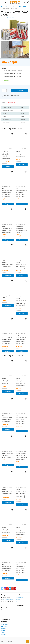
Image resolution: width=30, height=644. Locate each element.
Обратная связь (20, 598)
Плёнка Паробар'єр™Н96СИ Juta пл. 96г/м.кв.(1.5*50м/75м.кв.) (7, 265)
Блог (17, 610)
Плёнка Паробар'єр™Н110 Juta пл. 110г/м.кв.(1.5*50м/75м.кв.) (7, 530)
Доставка (3, 628)
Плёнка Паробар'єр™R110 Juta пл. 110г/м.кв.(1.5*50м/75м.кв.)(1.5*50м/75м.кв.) (21, 493)
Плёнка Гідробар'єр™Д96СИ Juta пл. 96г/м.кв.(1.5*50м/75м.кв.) (21, 265)
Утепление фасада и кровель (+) (13, 71)
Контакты (18, 600)
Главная (18, 608)
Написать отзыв (11, 18)
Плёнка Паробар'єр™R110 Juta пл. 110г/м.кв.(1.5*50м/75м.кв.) (7, 492)
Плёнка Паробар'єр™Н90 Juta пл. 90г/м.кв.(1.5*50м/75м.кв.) (20, 154)
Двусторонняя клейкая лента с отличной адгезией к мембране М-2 (21, 229)
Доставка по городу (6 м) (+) (12, 77)
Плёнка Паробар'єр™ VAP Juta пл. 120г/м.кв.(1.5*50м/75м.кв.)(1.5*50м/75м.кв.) (22, 456)
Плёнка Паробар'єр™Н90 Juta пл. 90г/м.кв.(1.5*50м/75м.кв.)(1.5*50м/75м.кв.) (20, 569)
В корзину (8, 166)
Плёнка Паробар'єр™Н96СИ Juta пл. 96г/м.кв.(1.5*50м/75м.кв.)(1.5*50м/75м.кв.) (7, 193)
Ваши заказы (4, 626)
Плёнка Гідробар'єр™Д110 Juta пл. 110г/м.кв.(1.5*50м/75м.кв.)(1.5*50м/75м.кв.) (7, 340)
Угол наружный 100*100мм (6, 297)
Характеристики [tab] (11, 102)
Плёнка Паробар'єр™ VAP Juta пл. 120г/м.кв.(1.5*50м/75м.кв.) (8, 455)
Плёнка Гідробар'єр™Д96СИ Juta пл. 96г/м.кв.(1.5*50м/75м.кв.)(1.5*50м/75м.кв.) (21, 302)
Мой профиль (4, 624)
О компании (19, 614)
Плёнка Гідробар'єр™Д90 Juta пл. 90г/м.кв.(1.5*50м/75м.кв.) (7, 381)
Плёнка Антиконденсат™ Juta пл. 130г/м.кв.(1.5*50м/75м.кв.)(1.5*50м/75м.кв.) (22, 193)
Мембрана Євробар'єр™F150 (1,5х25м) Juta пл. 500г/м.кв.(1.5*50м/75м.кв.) (7, 155)
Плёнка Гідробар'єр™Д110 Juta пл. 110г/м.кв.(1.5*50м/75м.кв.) (7, 229)
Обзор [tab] (4, 102)
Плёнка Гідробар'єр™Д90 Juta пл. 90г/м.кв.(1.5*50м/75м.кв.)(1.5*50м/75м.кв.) (20, 382)
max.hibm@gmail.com (8, 600)
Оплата (3, 630)
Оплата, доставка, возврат (22, 602)
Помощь (3, 632)
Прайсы (18, 612)
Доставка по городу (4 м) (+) (12, 74)
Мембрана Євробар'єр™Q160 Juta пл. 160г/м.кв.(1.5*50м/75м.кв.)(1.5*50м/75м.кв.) (21, 340)
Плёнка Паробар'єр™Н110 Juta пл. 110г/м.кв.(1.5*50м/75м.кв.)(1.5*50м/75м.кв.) (21, 531)
